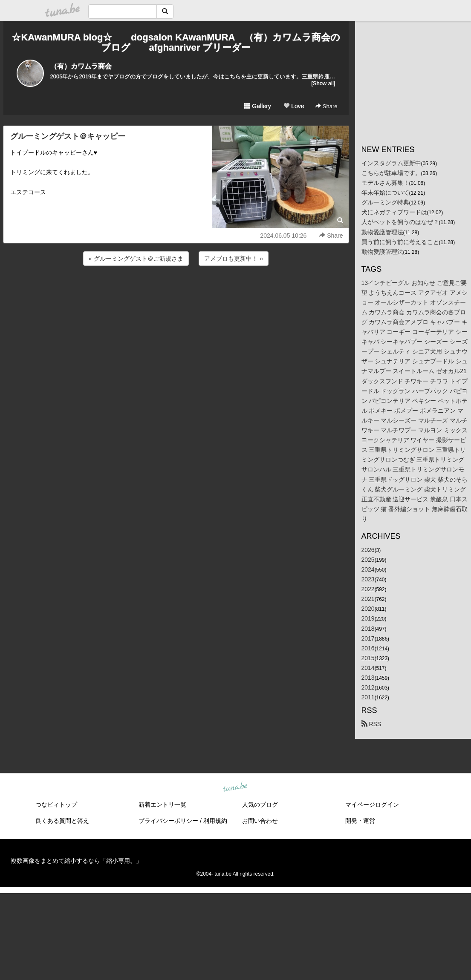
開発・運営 (360, 821)
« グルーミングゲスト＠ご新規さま (136, 259)
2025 (368, 560)
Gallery (257, 106)
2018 (368, 629)
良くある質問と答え (62, 821)
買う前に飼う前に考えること (400, 242)
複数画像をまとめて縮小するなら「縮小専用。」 (76, 861)
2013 (368, 678)
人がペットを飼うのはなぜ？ (400, 222)
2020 (368, 609)
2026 (368, 550)
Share (326, 106)
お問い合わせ (260, 821)
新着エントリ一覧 (162, 805)
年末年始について (385, 193)
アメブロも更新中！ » (234, 259)
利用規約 (215, 821)
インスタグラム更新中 (391, 163)
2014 (368, 668)
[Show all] (323, 83)
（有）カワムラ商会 (81, 66)
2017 (368, 638)
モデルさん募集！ (385, 183)
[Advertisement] (176, 290)
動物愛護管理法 (382, 232)
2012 (368, 687)
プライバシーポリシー (168, 821)
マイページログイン (372, 805)
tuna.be (235, 787)
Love (294, 106)
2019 (368, 618)
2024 (368, 569)
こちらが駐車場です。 (391, 173)
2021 (368, 599)
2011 (368, 697)
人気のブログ (260, 805)
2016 (368, 648)
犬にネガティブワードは (394, 212)
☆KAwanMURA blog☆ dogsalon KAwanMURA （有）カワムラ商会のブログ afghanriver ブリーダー (176, 42)
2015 (368, 658)
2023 (368, 579)
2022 (368, 589)
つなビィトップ (56, 805)
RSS (371, 724)
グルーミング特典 (385, 202)
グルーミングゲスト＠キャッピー (68, 136)
